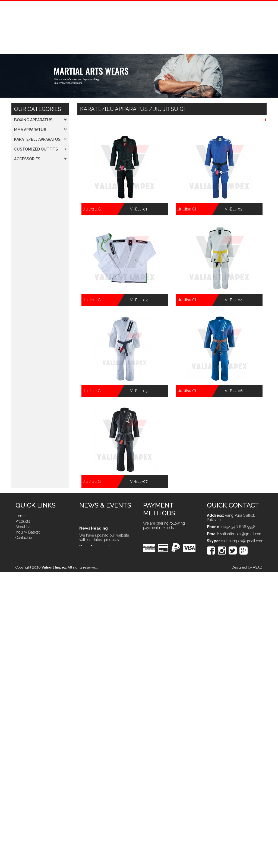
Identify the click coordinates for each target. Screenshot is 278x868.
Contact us (24, 538)
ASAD (258, 567)
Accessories (40, 159)
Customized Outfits (40, 149)
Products (23, 521)
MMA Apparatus (40, 130)
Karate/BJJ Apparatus (40, 139)
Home (20, 516)
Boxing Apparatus (40, 120)
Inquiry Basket (28, 532)
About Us (23, 527)
